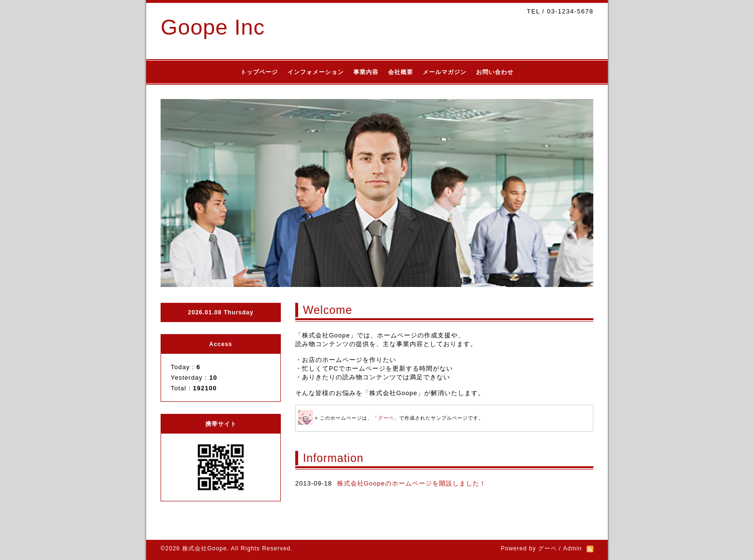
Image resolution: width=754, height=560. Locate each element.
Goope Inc (213, 27)
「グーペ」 (386, 418)
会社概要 (401, 72)
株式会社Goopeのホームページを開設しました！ (412, 483)
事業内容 (366, 72)
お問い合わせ (495, 72)
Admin (572, 548)
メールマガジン (445, 72)
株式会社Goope (205, 548)
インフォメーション (316, 72)
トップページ (259, 72)
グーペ (547, 548)
